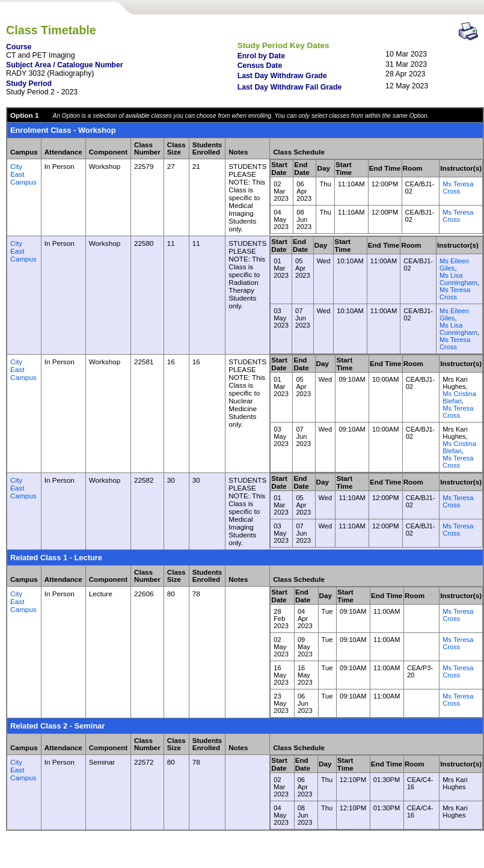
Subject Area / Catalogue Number (65, 65)
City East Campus (23, 174)
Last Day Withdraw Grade (282, 76)
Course (19, 47)
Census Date (260, 66)
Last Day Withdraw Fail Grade (290, 87)
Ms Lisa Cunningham (458, 279)
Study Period (29, 84)
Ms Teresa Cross (458, 188)
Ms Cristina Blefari (459, 397)
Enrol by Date (261, 56)
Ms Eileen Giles (454, 264)
